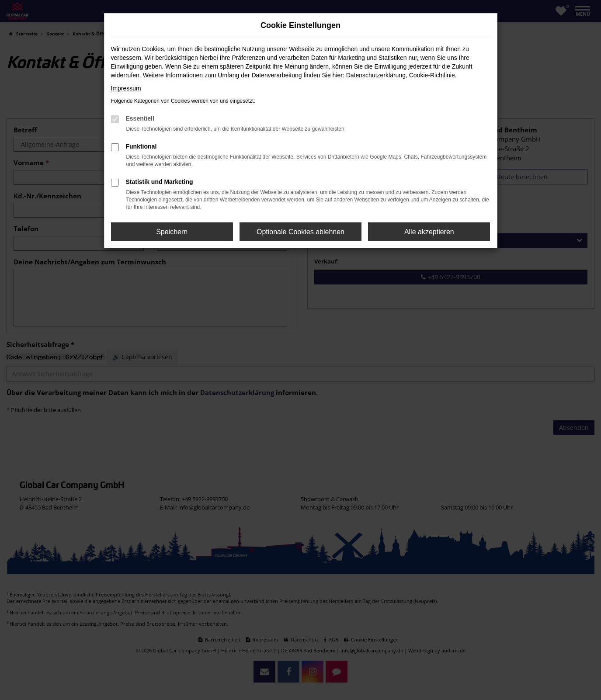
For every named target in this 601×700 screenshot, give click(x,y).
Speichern (172, 232)
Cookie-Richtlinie (432, 75)
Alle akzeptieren (429, 232)
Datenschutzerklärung (376, 75)
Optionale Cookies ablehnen (300, 232)
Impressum (126, 88)
